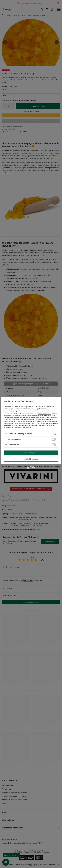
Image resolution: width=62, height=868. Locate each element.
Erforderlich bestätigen (31, 459)
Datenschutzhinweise (45, 414)
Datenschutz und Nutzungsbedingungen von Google (23, 418)
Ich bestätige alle (31, 453)
